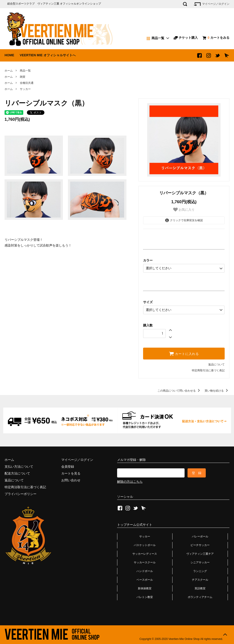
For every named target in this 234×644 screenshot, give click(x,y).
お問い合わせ (71, 480)
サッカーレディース (145, 554)
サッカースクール (145, 562)
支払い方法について (19, 467)
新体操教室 (145, 588)
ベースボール (145, 580)
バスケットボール (145, 545)
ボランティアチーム (200, 597)
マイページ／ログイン (211, 4)
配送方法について (17, 473)
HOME (9, 55)
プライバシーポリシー (21, 494)
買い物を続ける (217, 391)
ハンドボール (145, 571)
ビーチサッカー (200, 545)
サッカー (25, 89)
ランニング (200, 571)
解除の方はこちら (130, 482)
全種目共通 (27, 83)
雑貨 (23, 77)
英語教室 (200, 588)
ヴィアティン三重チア (200, 554)
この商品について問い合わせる (179, 391)
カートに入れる (184, 354)
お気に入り (184, 210)
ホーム (9, 71)
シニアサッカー (200, 562)
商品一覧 (25, 71)
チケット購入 (186, 38)
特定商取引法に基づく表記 (208, 370)
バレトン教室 (145, 597)
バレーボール (200, 536)
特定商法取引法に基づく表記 (25, 487)
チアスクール (200, 580)
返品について (216, 364)
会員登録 (68, 467)
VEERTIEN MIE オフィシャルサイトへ (48, 55)
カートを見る (71, 473)
